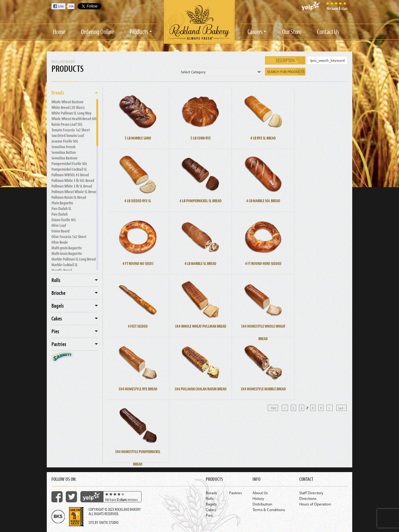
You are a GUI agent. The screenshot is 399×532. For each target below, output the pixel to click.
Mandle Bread (62, 270)
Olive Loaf (59, 225)
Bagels (58, 306)
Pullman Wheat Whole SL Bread (74, 192)
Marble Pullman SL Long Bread (74, 259)
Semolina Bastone (65, 158)
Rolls (56, 280)
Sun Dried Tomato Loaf (68, 135)
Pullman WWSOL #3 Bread (70, 175)
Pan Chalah (60, 214)
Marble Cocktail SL (65, 265)
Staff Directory (311, 493)
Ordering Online (98, 32)
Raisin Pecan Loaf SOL (67, 124)
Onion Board (60, 231)
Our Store (292, 32)
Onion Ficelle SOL (64, 220)
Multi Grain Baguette (67, 253)
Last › (341, 408)
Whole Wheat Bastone (67, 102)
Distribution (262, 504)
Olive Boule (60, 242)
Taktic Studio (109, 522)
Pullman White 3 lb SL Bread (72, 186)
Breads (58, 93)
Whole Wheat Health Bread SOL (74, 119)
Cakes (57, 318)
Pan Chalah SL (61, 208)
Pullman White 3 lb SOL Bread (73, 180)
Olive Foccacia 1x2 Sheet (69, 237)
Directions (308, 498)
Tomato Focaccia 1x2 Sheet (71, 130)
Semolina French (63, 147)
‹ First (273, 408)
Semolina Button (64, 152)
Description (285, 60)
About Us (260, 493)
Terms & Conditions (269, 510)
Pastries (59, 344)
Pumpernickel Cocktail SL (69, 169)
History (258, 498)
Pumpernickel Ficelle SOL (69, 164)
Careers (255, 32)
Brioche (58, 293)
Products (139, 32)
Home (59, 32)
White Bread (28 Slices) (68, 107)
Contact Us (328, 32)
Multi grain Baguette (67, 248)
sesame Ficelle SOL (65, 141)
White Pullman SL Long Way (71, 113)
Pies (55, 331)
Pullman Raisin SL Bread (69, 197)
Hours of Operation (315, 504)
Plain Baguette (62, 203)
